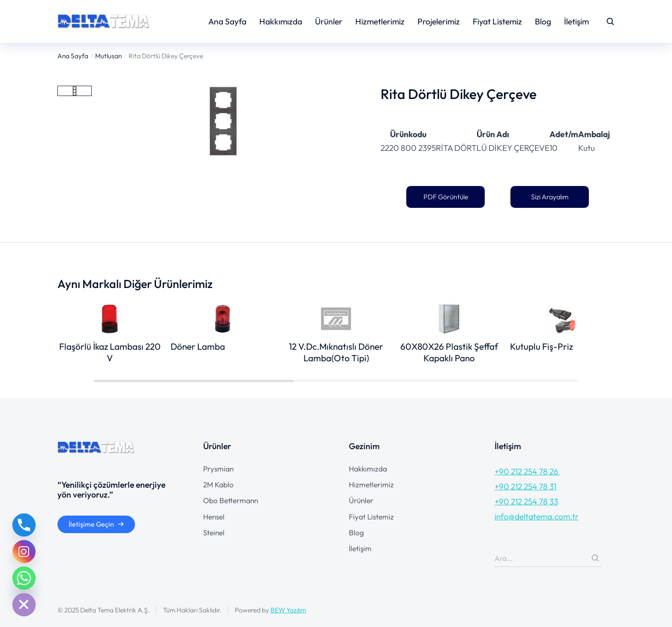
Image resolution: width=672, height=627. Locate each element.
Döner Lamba (198, 346)
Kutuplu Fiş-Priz (541, 346)
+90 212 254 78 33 (526, 501)
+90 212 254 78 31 (525, 486)
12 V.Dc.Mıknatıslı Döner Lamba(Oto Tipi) (336, 352)
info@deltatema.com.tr (537, 516)
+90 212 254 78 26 (527, 471)
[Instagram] (24, 552)
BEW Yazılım (288, 610)
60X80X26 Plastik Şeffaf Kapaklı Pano (449, 352)
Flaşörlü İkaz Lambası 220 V (110, 352)
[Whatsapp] (24, 578)
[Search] (595, 558)
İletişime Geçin (96, 524)
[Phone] (24, 525)
